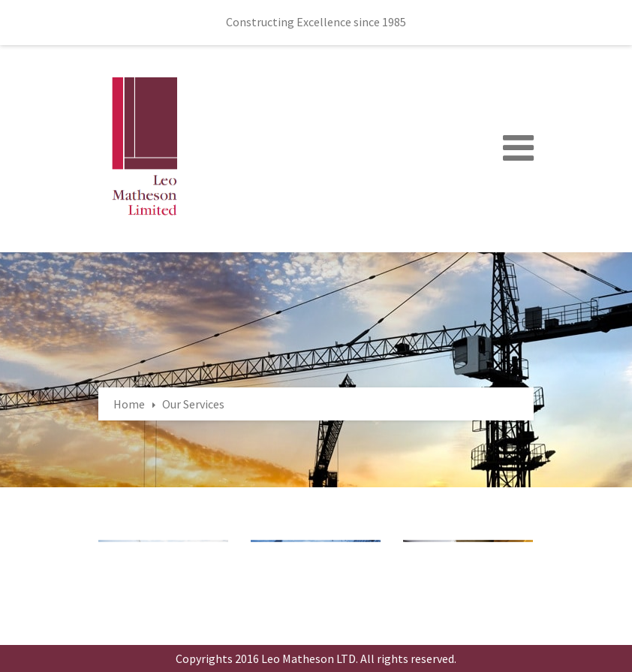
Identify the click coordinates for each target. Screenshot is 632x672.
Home (129, 404)
